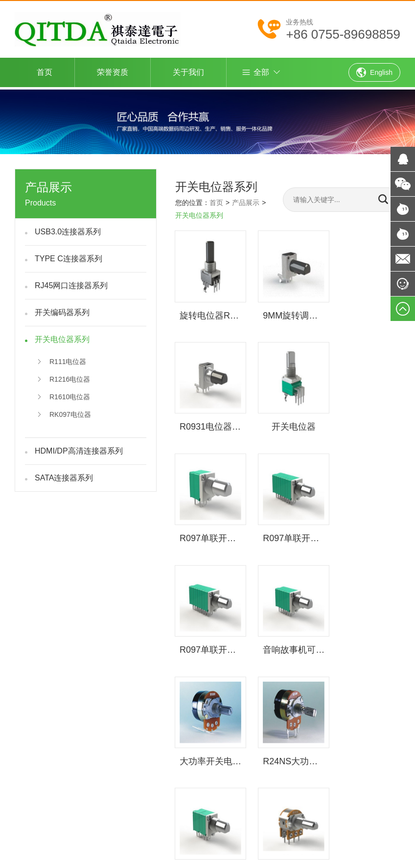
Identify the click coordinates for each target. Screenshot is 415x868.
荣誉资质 (113, 72)
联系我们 (204, 762)
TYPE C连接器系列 (69, 257)
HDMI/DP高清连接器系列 (79, 449)
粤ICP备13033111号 (225, 796)
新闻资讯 (241, 752)
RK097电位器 (64, 412)
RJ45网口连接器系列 (71, 284)
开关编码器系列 (62, 310)
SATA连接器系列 (64, 476)
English (374, 72)
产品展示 (246, 201)
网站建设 (322, 700)
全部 (255, 72)
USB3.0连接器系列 (68, 230)
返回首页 (204, 742)
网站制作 (363, 700)
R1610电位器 (63, 395)
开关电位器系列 (62, 337)
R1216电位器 (63, 377)
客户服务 (278, 752)
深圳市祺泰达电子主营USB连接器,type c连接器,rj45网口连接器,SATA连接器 (179, 700)
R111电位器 (61, 360)
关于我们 (188, 72)
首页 (45, 72)
